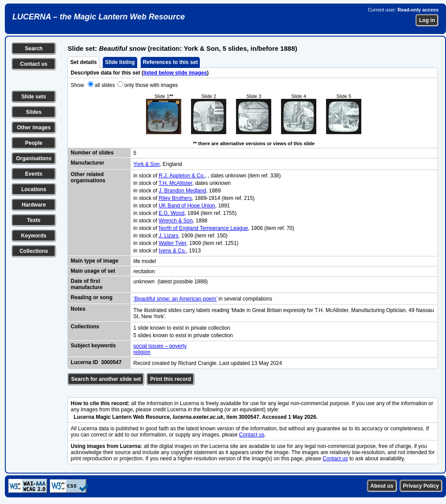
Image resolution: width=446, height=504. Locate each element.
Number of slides (92, 153)
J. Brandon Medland (182, 191)
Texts (34, 220)
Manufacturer (87, 163)
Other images (34, 128)
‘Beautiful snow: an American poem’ (175, 299)
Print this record (171, 379)
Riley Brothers (175, 198)
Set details (83, 62)
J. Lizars (169, 236)
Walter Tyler (173, 243)
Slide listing (120, 62)
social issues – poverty (160, 346)
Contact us (34, 64)
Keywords (34, 236)
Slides (34, 112)
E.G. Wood (172, 213)
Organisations (34, 158)
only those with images (151, 85)
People (34, 143)
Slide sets (34, 97)
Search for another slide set (106, 379)
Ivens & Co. (172, 251)
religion (142, 352)
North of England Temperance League (204, 228)
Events (34, 174)
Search (34, 49)
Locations (34, 189)
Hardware (34, 205)
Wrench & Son (176, 221)
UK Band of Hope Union (187, 206)
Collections (34, 251)
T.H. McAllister (175, 183)
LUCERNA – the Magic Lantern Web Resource (99, 17)
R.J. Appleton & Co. (182, 176)
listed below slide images (175, 73)
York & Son (146, 164)
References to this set (171, 62)
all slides (105, 85)
